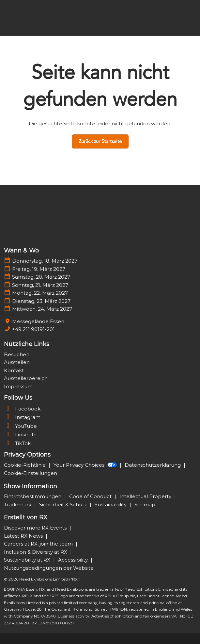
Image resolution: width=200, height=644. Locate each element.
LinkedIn (20, 435)
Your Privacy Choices (86, 465)
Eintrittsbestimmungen (33, 496)
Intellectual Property (146, 496)
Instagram (22, 417)
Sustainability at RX (28, 560)
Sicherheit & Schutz (64, 505)
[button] (100, 142)
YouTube (20, 426)
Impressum (18, 386)
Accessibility (74, 560)
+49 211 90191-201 (33, 329)
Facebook (22, 409)
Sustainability (111, 505)
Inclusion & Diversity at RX (36, 552)
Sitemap (145, 505)
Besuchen (17, 354)
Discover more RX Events (36, 528)
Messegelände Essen (38, 321)
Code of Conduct (91, 496)
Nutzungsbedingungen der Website (49, 568)
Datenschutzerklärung (153, 465)
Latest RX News (24, 536)
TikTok (17, 443)
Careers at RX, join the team (39, 544)
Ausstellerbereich (26, 378)
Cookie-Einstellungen (31, 473)
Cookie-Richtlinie (25, 465)
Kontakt (14, 370)
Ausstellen (17, 362)
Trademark (18, 505)
